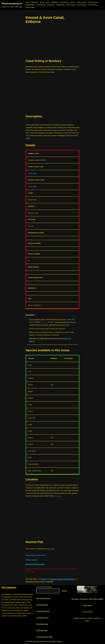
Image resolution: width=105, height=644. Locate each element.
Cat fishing (51, 5)
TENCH (32, 322)
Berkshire (35, 2)
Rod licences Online (43, 598)
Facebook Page (42, 630)
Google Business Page (44, 637)
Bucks (42, 2)
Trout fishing (93, 5)
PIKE (73, 320)
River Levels (88, 605)
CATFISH (44, 322)
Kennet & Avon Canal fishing (36, 555)
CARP (69, 320)
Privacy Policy (88, 612)
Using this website (43, 611)
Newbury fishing (31, 560)
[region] (52, 41)
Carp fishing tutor (42, 618)
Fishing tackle (93, 2)
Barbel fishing (30, 5)
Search (65, 591)
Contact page (30, 7)
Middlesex (55, 2)
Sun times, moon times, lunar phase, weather (87, 599)
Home (27, 2)
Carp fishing (41, 5)
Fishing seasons (42, 605)
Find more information (44, 587)
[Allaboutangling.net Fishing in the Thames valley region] (12, 5)
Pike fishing (60, 5)
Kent (48, 2)
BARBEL (51, 322)
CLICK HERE (32, 173)
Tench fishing (82, 5)
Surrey (73, 2)
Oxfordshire (64, 2)
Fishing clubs (81, 2)
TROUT (38, 322)
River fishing (71, 5)
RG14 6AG (51, 549)
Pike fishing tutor (42, 624)
